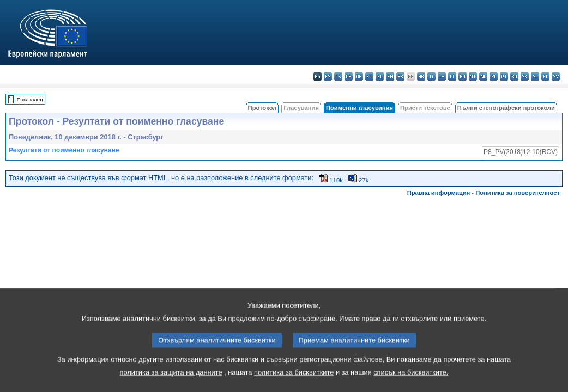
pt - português (504, 76)
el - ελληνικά (380, 76)
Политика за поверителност (518, 193)
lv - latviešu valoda (442, 76)
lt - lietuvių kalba (452, 76)
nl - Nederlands (483, 76)
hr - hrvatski (421, 76)
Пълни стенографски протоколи (506, 108)
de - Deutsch (359, 76)
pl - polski (494, 76)
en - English (390, 76)
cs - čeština (338, 76)
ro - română (514, 76)
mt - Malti (473, 76)
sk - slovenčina (525, 76)
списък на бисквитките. (411, 383)
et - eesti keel (369, 76)
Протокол (262, 108)
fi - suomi (545, 76)
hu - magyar (463, 76)
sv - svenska (556, 76)
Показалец (30, 99)
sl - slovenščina (535, 76)
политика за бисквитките (294, 383)
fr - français (400, 76)
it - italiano (431, 76)
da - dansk (349, 76)
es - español (328, 76)
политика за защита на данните (171, 383)
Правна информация (439, 193)
